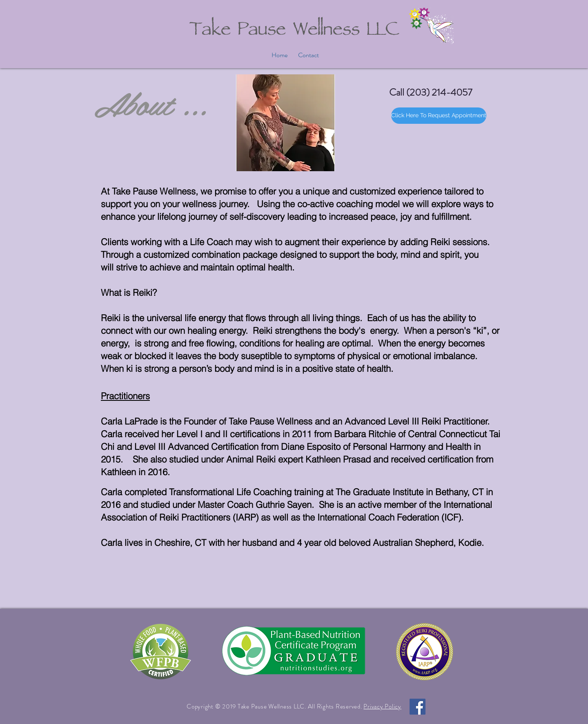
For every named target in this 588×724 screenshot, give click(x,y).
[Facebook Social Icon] (418, 707)
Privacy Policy (382, 706)
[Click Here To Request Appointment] (439, 116)
